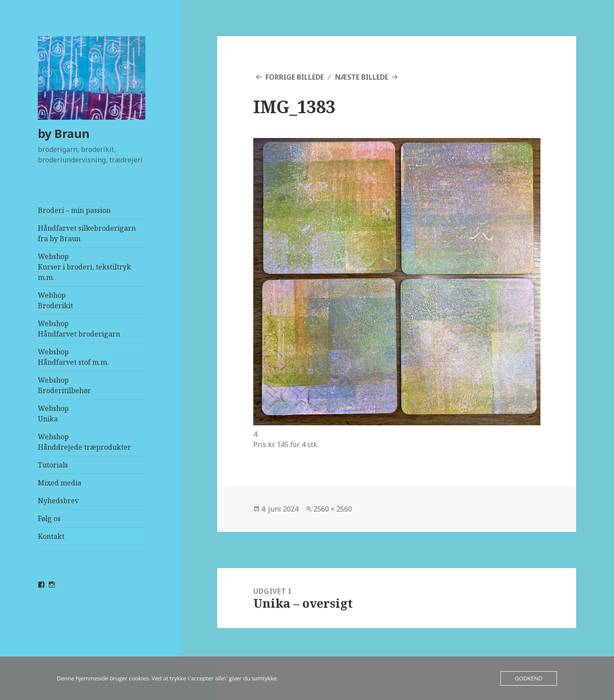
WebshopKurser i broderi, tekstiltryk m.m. (84, 267)
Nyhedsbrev (58, 501)
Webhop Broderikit (55, 300)
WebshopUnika (53, 414)
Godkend (528, 678)
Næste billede (362, 77)
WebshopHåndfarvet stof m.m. (73, 357)
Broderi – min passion (74, 210)
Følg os (49, 518)
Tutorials (53, 465)
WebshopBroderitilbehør (64, 385)
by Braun (64, 133)
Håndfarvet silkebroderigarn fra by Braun (87, 233)
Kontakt (51, 536)
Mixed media (60, 483)
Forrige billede (295, 77)
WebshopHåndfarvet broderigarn (79, 329)
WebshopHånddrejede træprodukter (84, 442)
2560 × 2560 (333, 509)
